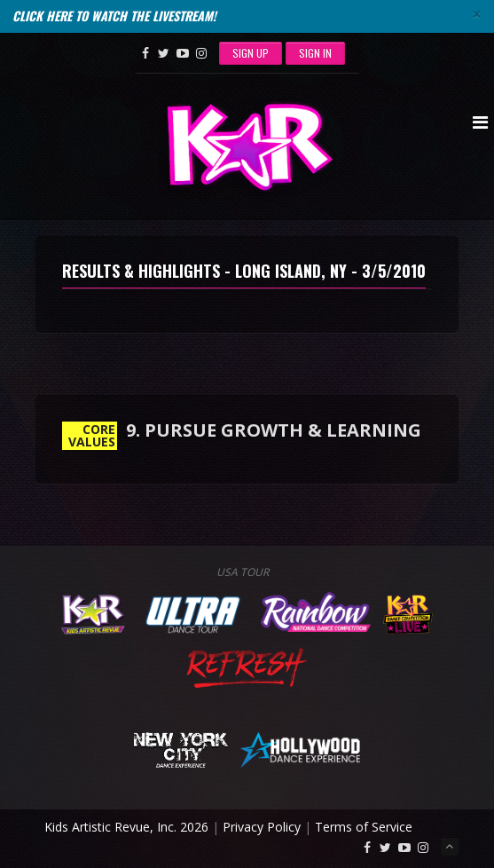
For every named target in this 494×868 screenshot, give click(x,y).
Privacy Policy (262, 827)
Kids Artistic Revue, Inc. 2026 (126, 827)
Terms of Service (364, 827)
